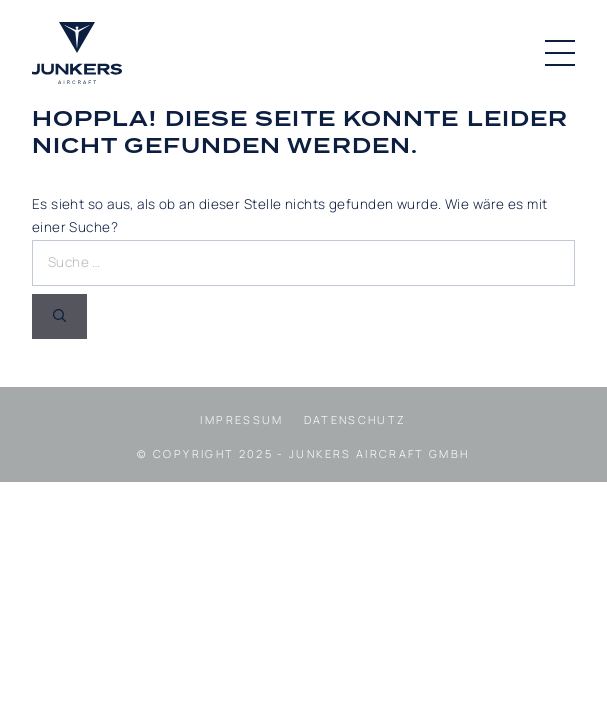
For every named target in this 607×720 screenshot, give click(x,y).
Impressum (241, 419)
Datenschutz (355, 419)
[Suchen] (60, 317)
